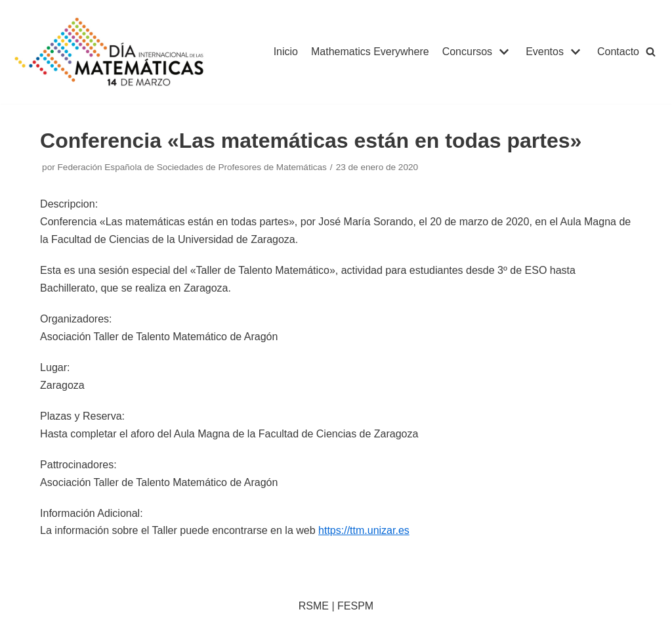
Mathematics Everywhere (370, 52)
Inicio (286, 52)
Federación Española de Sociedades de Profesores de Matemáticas (192, 167)
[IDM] (111, 52)
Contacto (618, 52)
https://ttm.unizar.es (364, 530)
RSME (314, 606)
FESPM (355, 606)
